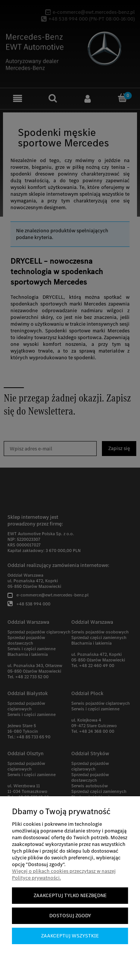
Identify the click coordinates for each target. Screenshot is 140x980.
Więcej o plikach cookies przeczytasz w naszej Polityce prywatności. (64, 874)
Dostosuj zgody (70, 916)
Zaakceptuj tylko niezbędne (70, 895)
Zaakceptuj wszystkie (70, 936)
